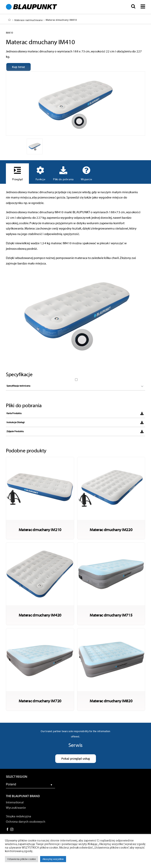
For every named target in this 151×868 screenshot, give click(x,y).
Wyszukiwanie (16, 808)
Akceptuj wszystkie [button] (53, 859)
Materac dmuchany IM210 (40, 530)
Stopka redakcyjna (18, 816)
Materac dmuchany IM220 (111, 530)
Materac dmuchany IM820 (111, 701)
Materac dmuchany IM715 (111, 615)
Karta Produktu (14, 413)
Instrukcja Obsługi (16, 422)
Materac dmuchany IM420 (40, 615)
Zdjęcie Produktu (15, 431)
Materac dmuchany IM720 (40, 701)
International (15, 802)
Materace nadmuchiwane (29, 20)
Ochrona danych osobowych (26, 822)
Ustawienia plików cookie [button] (22, 859)
